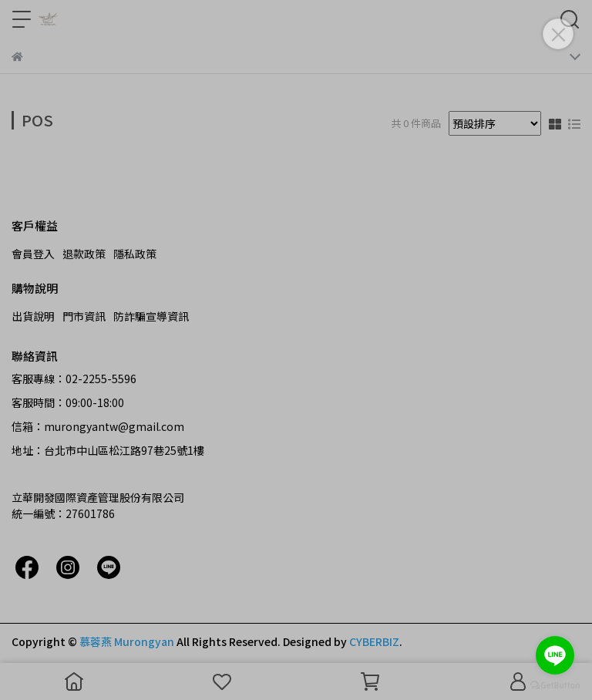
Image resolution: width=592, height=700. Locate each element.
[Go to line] (555, 655)
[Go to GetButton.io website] (555, 685)
